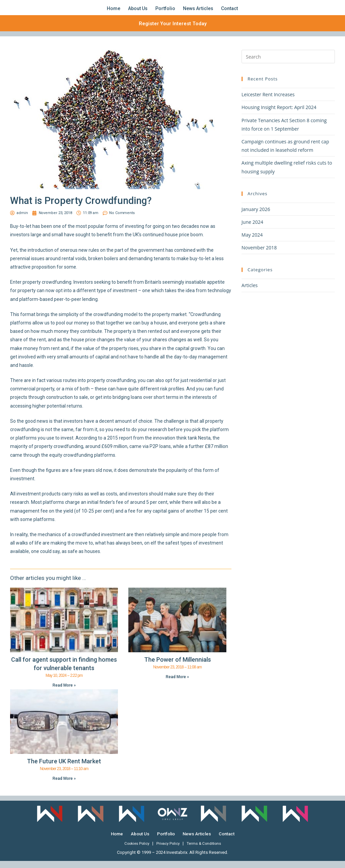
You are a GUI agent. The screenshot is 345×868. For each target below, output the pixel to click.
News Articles (198, 12)
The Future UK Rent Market (64, 768)
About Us (138, 12)
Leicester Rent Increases (268, 101)
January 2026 (256, 216)
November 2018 (259, 255)
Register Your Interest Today (173, 30)
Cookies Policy (134, 851)
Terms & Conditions (207, 851)
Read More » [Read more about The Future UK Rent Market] (64, 786)
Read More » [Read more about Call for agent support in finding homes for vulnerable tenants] (64, 692)
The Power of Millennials (178, 667)
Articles (250, 293)
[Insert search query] (288, 64)
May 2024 (252, 242)
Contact (229, 12)
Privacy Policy (168, 851)
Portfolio (165, 12)
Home (114, 12)
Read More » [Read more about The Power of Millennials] (177, 684)
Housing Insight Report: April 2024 (279, 115)
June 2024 (252, 229)
